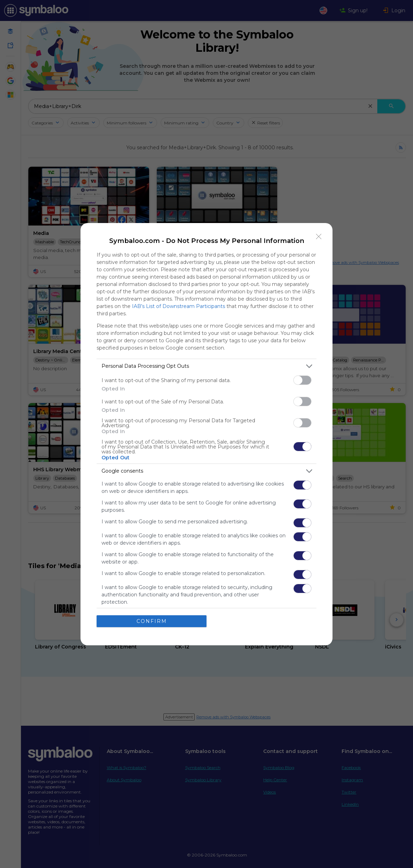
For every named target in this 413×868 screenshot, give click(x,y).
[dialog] (206, 434)
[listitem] (206, 366)
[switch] (302, 380)
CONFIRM (152, 621)
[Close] (319, 237)
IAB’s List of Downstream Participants (178, 306)
